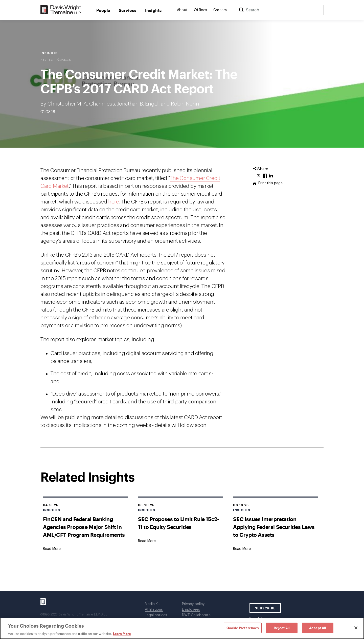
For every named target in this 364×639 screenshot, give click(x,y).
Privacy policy (193, 604)
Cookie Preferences (243, 628)
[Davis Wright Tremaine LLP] (61, 10)
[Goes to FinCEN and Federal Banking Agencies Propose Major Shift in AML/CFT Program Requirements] (52, 549)
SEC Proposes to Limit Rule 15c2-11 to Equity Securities (178, 523)
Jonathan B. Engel (138, 104)
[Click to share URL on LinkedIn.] (271, 176)
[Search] (241, 10)
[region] (182, 628)
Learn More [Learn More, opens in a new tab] (122, 634)
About (182, 10)
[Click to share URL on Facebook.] (265, 176)
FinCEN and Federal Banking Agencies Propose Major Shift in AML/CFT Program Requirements (84, 527)
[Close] (356, 628)
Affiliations (154, 610)
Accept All (318, 628)
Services (128, 10)
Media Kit (152, 604)
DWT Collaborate (196, 615)
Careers (220, 10)
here (113, 202)
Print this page (270, 183)
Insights (153, 10)
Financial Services (56, 60)
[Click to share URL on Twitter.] (259, 176)
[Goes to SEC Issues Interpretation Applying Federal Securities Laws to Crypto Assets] (242, 549)
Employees (191, 610)
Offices (201, 10)
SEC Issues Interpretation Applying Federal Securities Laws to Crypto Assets (274, 527)
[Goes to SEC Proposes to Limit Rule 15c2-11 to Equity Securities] (147, 541)
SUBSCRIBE (265, 608)
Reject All (282, 628)
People (103, 10)
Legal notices (156, 615)
